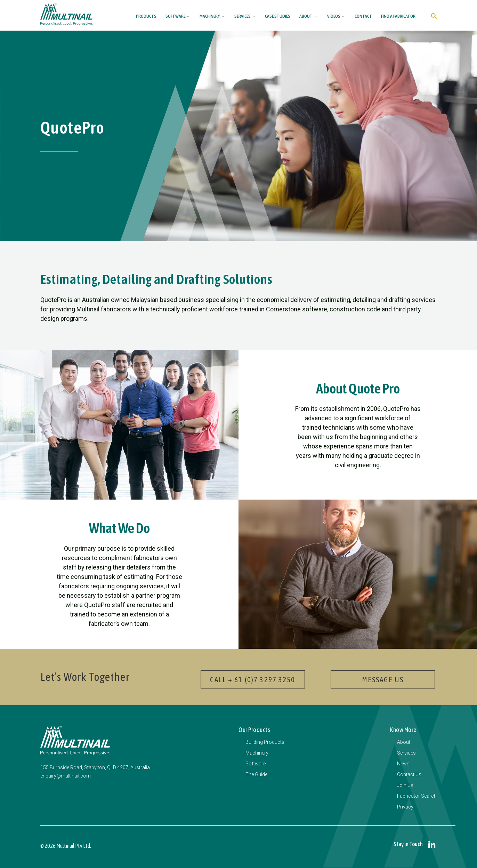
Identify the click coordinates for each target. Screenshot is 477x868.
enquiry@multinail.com (66, 776)
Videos (334, 16)
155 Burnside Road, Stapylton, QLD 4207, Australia (95, 767)
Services (242, 16)
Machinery (210, 16)
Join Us (405, 785)
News (403, 764)
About (306, 16)
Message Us (383, 679)
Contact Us (409, 774)
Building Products (265, 742)
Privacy (405, 807)
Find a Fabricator (398, 16)
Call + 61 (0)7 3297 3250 (253, 679)
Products (146, 16)
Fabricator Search (417, 796)
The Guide (256, 774)
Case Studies (278, 16)
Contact (363, 16)
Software (175, 16)
